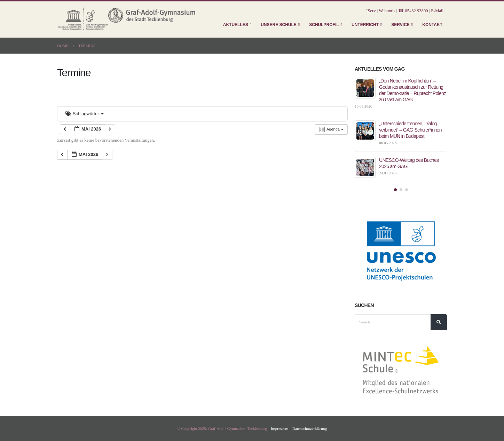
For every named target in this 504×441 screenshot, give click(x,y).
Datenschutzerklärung (310, 428)
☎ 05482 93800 (413, 11)
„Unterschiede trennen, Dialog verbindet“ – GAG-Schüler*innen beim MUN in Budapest (410, 130)
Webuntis (387, 11)
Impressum (279, 428)
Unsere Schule (279, 25)
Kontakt (432, 25)
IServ (371, 11)
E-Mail (437, 11)
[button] (395, 190)
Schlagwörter (85, 114)
